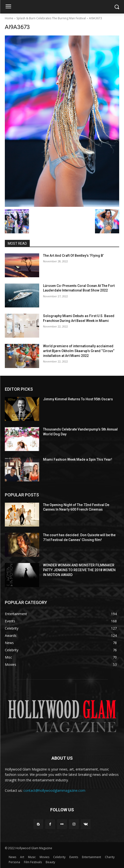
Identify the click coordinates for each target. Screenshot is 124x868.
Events (74, 857)
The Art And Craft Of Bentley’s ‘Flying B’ (73, 256)
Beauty (50, 862)
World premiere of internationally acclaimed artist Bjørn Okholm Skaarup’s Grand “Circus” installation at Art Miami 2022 (79, 351)
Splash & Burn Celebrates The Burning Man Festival (51, 18)
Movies (44, 857)
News (12, 857)
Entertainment (91, 857)
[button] (117, 7)
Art (22, 857)
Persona (14, 862)
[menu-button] (8, 7)
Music (32, 857)
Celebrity (59, 857)
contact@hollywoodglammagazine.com (54, 790)
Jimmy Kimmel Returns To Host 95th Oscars (78, 399)
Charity (110, 857)
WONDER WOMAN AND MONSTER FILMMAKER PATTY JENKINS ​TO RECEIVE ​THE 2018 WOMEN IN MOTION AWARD (79, 570)
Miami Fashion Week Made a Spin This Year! (78, 459)
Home (9, 18)
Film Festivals (33, 862)
